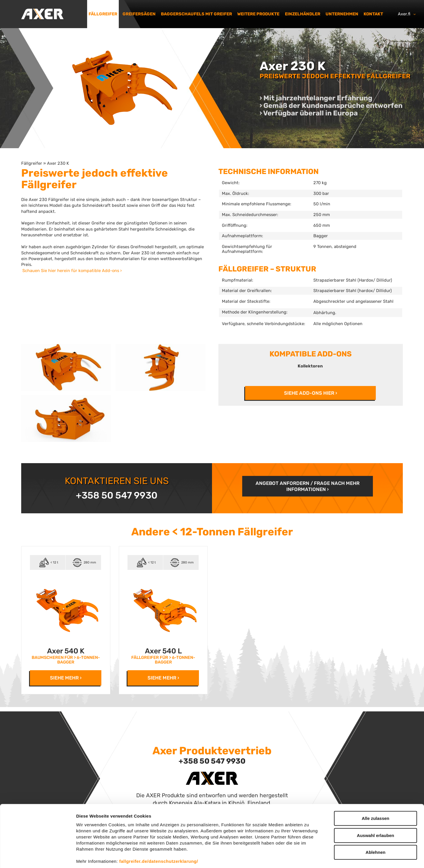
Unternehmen (342, 14)
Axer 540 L (163, 651)
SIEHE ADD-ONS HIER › (311, 393)
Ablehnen (376, 825)
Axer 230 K (58, 163)
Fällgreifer (103, 14)
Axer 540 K (66, 651)
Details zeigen (309, 857)
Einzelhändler (303, 14)
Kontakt (373, 14)
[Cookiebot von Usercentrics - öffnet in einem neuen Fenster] (38, 857)
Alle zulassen (375, 791)
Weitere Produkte (258, 14)
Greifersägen (139, 14)
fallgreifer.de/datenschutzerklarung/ (159, 834)
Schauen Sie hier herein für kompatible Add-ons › (72, 271)
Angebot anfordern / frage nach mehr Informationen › (308, 486)
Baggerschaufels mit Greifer (196, 14)
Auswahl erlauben (376, 808)
